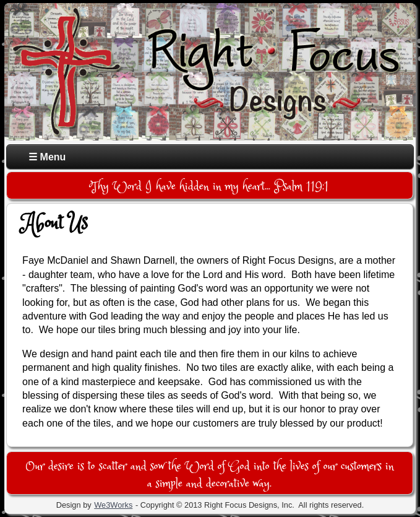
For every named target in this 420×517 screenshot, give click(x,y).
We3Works (113, 505)
